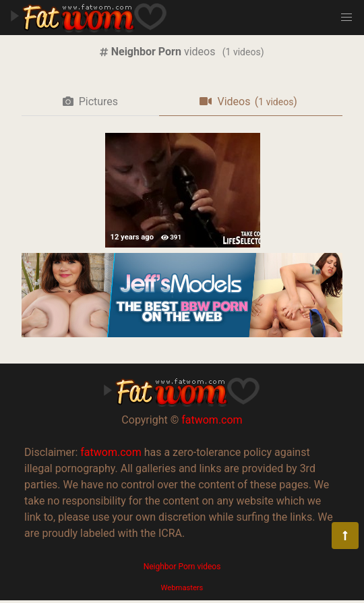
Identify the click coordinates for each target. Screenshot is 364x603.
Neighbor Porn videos (182, 567)
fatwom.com (212, 420)
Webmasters (182, 588)
